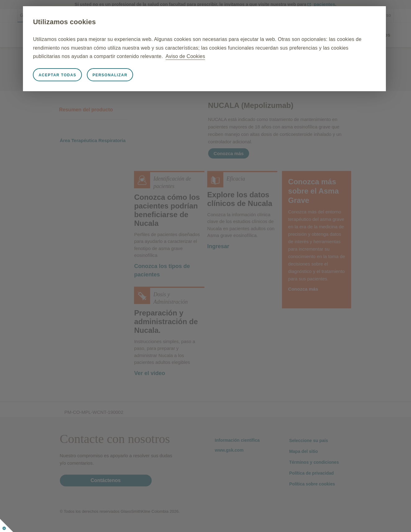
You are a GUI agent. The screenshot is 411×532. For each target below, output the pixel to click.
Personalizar (136, 75)
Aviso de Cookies (306, 56)
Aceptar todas (84, 75)
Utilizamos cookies (91, 22)
